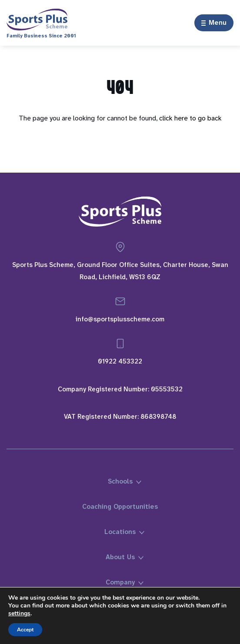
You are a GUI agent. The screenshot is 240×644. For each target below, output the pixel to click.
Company (120, 582)
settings (19, 614)
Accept (25, 630)
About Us (120, 557)
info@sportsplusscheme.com (120, 319)
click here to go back (190, 118)
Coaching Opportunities (120, 507)
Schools (120, 481)
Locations (120, 532)
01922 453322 (120, 361)
